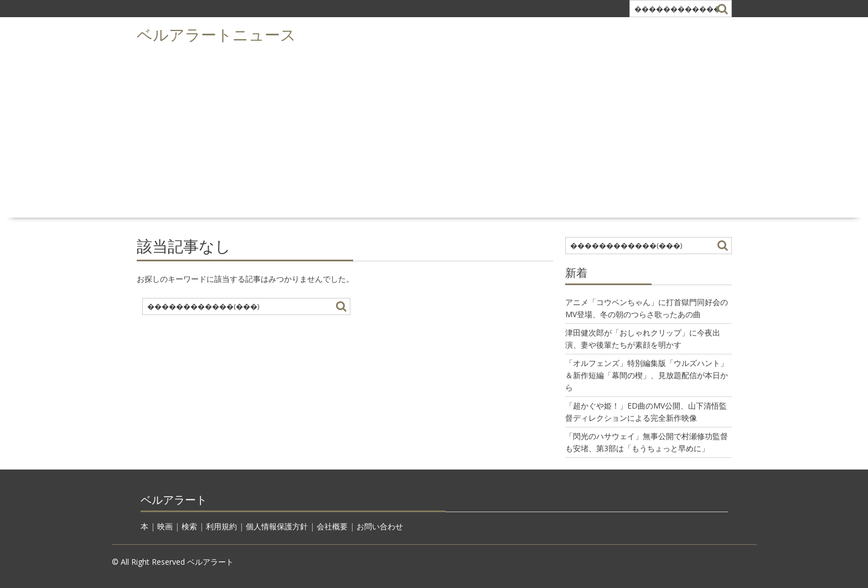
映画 (165, 526)
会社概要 (332, 526)
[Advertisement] (434, 131)
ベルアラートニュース (216, 33)
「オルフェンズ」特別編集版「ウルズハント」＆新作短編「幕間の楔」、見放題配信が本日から (647, 375)
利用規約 (221, 526)
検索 (189, 526)
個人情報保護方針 (277, 526)
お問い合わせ (380, 526)
